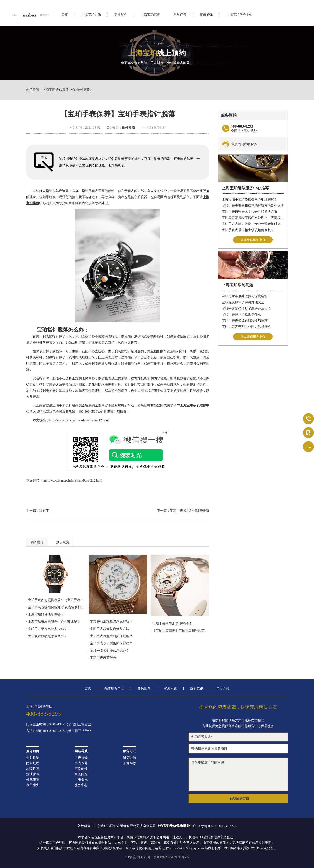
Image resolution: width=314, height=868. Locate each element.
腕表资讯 (206, 15)
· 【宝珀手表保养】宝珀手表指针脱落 (178, 631)
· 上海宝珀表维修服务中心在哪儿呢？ (53, 622)
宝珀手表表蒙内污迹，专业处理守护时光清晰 (253, 224)
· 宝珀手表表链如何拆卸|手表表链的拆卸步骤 (55, 607)
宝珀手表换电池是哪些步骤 (190, 511)
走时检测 (33, 758)
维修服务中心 (114, 688)
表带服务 (33, 785)
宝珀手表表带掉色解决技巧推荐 (245, 321)
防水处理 (33, 763)
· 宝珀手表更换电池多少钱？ (50, 629)
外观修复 (33, 780)
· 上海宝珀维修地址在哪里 (45, 614)
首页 (65, 15)
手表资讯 (81, 780)
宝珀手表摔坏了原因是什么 (241, 315)
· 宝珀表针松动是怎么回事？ (47, 636)
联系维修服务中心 (253, 240)
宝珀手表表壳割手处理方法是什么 (246, 327)
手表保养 (81, 763)
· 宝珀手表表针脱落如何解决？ (111, 643)
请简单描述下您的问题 (238, 775)
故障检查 (33, 769)
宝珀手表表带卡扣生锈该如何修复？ (248, 230)
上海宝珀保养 (150, 15)
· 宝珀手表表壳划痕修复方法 (109, 629)
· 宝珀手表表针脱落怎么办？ (109, 650)
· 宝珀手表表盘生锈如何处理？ (111, 636)
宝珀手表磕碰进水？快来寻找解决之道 (250, 212)
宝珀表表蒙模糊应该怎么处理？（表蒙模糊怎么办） (253, 218)
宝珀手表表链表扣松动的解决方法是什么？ (253, 206)
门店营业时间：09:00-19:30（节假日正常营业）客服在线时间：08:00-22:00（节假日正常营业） (60, 728)
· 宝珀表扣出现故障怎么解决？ (111, 622)
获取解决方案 (239, 798)
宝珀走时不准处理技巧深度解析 (245, 297)
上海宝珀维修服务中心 (59, 90)
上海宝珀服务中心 (239, 15)
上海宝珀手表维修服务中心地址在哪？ (250, 199)
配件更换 (84, 90)
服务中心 (81, 785)
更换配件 (121, 15)
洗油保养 (33, 774)
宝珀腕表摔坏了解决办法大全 (243, 303)
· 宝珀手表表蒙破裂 (102, 658)
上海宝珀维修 (91, 15)
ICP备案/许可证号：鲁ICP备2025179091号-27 (157, 857)
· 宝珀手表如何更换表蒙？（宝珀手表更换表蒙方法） (55, 600)
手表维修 (81, 758)
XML (233, 826)
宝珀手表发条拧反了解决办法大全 (246, 309)
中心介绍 (223, 688)
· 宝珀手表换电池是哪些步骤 (171, 624)
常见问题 (180, 15)
